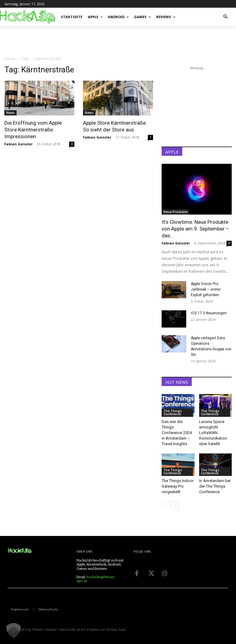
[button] (226, 17)
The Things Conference (173, 413)
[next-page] (175, 505)
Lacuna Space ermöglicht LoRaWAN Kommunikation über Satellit (213, 433)
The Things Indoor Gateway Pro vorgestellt (178, 486)
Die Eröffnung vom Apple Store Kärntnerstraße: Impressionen (33, 130)
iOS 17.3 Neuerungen (209, 313)
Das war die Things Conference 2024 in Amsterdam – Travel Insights (177, 433)
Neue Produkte (175, 212)
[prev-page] (165, 505)
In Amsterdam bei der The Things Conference (215, 486)
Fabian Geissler (18, 144)
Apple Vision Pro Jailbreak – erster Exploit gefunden (206, 289)
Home (10, 59)
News (10, 113)
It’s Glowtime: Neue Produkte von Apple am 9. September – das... (195, 229)
